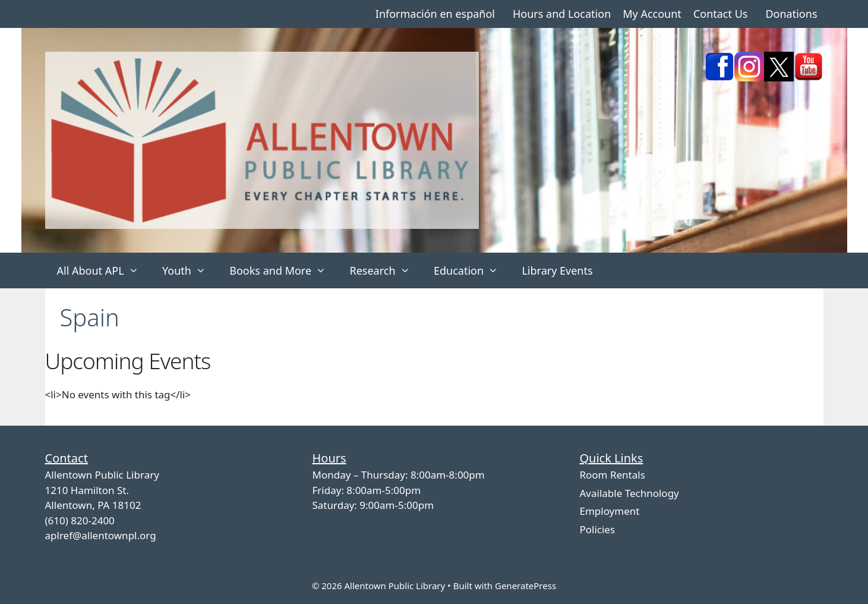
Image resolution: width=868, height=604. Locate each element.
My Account (652, 14)
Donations (791, 14)
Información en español (435, 14)
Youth (190, 270)
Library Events (557, 270)
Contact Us (721, 14)
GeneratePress (525, 586)
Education (472, 270)
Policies (597, 529)
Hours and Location (562, 14)
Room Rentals (612, 475)
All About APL (104, 270)
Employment (609, 511)
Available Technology (629, 493)
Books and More (283, 270)
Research (385, 270)
